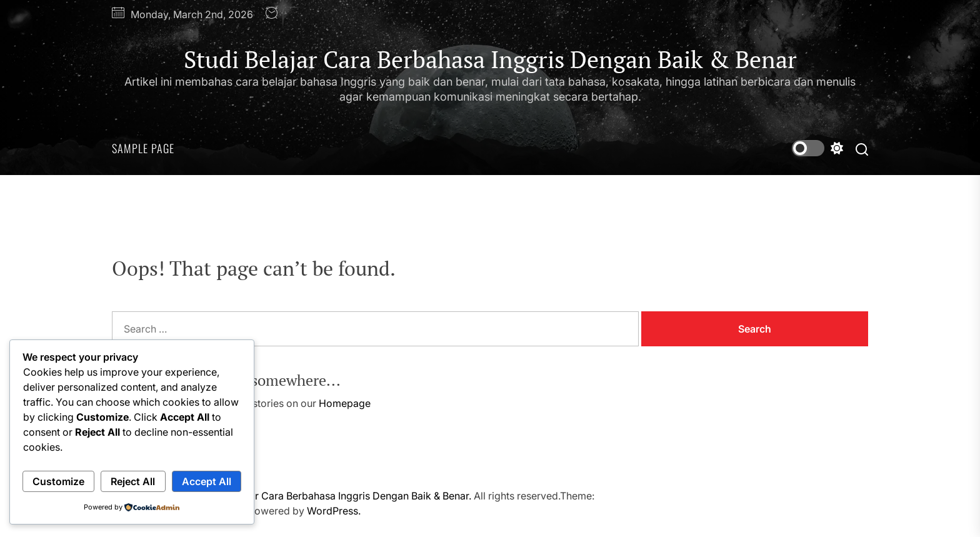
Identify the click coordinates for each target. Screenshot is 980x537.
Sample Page (143, 148)
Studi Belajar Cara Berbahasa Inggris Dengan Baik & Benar (490, 60)
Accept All (207, 481)
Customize (58, 481)
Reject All (133, 481)
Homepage (345, 403)
